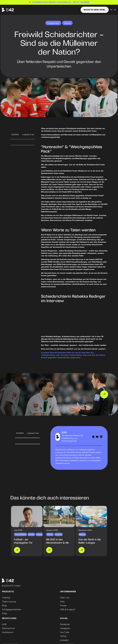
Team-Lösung (9, 602)
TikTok (63, 636)
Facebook (65, 624)
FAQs (5, 613)
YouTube (65, 632)
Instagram (65, 628)
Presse (63, 606)
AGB (4, 624)
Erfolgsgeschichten (12, 610)
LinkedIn (64, 640)
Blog (4, 606)
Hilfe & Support (68, 610)
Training (6, 598)
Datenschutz (8, 628)
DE (111, 10)
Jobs (62, 602)
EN (115, 10)
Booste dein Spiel (95, 10)
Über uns (65, 598)
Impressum (8, 632)
